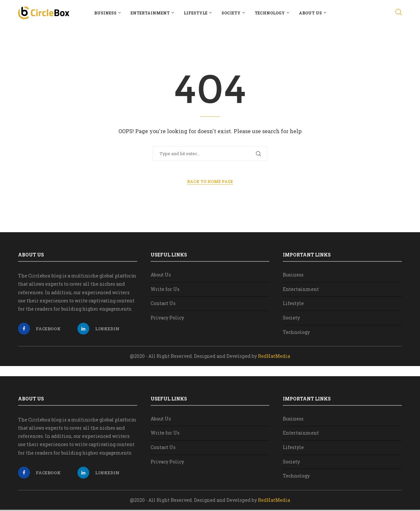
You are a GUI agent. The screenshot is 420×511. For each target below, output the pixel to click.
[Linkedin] (105, 329)
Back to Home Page (210, 181)
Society (231, 13)
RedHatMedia (274, 356)
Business (105, 13)
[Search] (399, 13)
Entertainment (150, 13)
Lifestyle (196, 13)
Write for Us (165, 289)
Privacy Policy (167, 318)
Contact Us (163, 303)
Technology (270, 13)
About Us (310, 13)
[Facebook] (46, 329)
